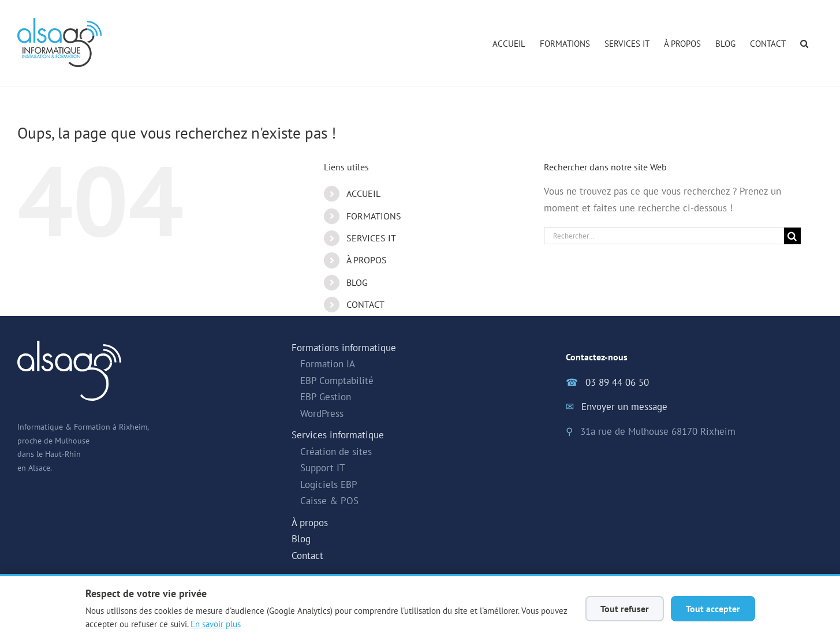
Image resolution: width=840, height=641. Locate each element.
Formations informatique (344, 348)
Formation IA (328, 364)
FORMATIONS (374, 216)
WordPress (322, 413)
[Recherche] (792, 236)
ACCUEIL (363, 193)
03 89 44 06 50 (617, 382)
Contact (307, 556)
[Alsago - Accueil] (59, 42)
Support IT (322, 468)
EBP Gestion (326, 397)
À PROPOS (367, 260)
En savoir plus (216, 624)
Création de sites (336, 452)
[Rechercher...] (664, 236)
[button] (804, 43)
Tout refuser (625, 609)
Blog (301, 539)
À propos (310, 523)
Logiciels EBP (329, 485)
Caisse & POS (329, 501)
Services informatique (338, 435)
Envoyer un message (624, 407)
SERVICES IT (371, 238)
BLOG (357, 282)
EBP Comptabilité (337, 381)
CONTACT (365, 304)
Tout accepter (713, 609)
